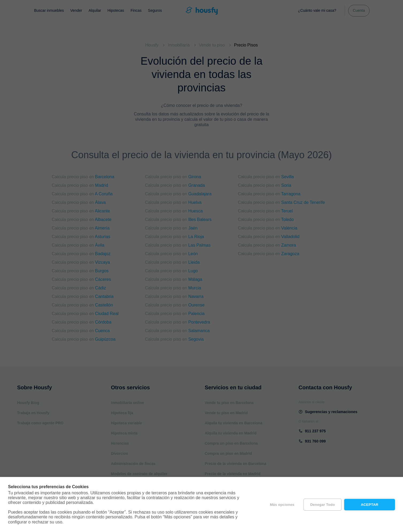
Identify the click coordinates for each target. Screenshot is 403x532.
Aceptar (370, 505)
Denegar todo (323, 505)
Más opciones (282, 505)
